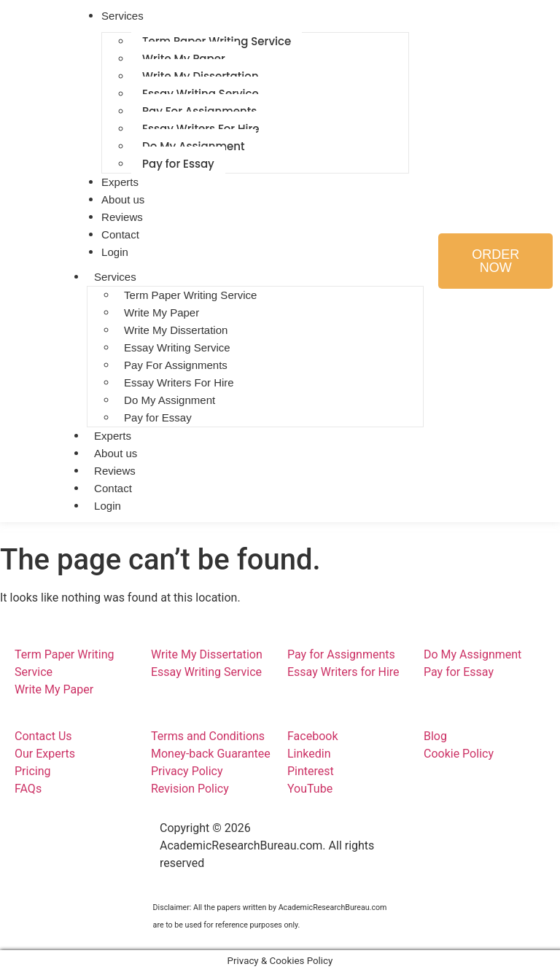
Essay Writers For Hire (179, 382)
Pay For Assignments (176, 365)
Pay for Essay (178, 164)
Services (115, 277)
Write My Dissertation (176, 330)
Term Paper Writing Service (190, 295)
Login (115, 252)
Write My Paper (162, 312)
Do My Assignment (170, 400)
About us (116, 453)
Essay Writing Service (177, 347)
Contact (113, 488)
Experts (113, 436)
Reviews (115, 471)
